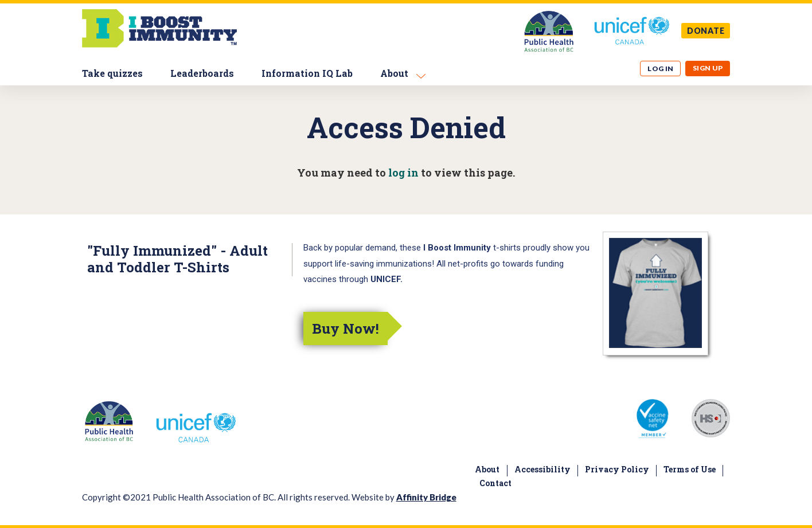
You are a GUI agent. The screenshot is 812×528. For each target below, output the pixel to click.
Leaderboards (202, 73)
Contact (495, 483)
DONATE (706, 31)
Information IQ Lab (307, 73)
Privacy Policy (617, 469)
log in (403, 173)
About (394, 73)
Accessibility (542, 469)
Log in (661, 69)
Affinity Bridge (426, 497)
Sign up (708, 68)
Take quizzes (112, 73)
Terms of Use (690, 469)
